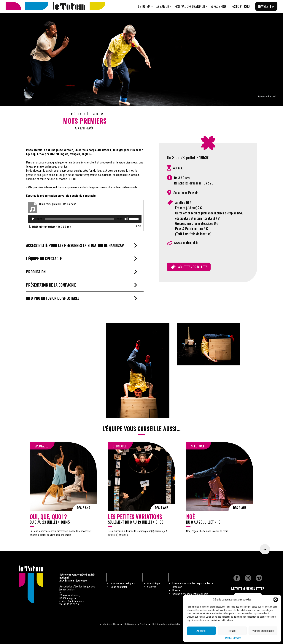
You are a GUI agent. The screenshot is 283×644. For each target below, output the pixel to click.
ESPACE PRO (218, 6)
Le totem (144, 6)
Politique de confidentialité (166, 624)
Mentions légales (233, 638)
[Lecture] (33, 219)
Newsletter (266, 6)
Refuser (232, 631)
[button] (276, 600)
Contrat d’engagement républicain (190, 594)
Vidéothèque (154, 583)
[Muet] (126, 219)
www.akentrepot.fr (186, 242)
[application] (85, 219)
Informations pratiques (123, 583)
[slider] (80, 219)
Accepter (201, 631)
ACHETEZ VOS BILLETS (193, 267)
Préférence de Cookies (137, 624)
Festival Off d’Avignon (190, 6)
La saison (162, 6)
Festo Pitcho (241, 6)
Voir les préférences (263, 631)
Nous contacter (119, 587)
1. (50, 227)
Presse (176, 590)
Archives (152, 587)
